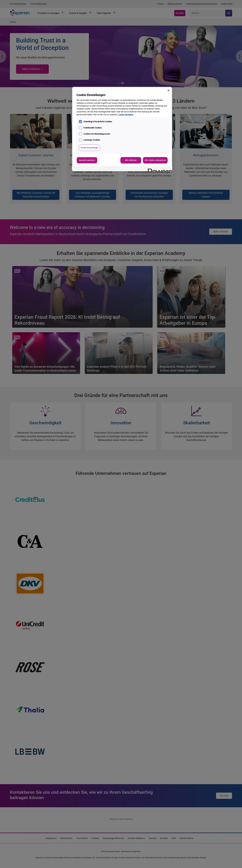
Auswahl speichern (87, 160)
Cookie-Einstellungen (90, 148)
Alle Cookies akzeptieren (155, 160)
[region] (122, 129)
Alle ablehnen (131, 160)
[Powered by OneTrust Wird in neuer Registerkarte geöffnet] (159, 169)
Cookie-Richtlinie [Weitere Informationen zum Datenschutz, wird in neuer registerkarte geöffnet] (126, 115)
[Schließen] (169, 90)
